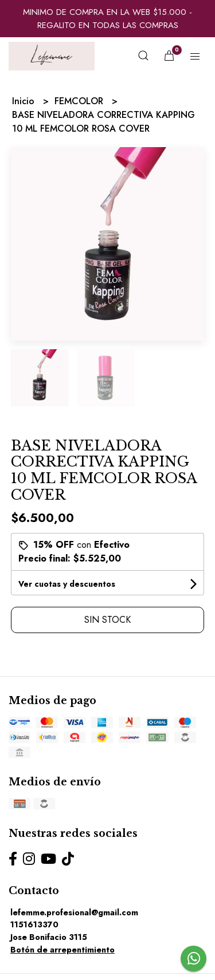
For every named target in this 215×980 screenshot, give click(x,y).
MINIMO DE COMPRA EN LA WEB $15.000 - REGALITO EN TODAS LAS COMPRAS (107, 19)
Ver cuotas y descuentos (67, 584)
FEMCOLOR (80, 101)
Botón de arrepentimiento (62, 950)
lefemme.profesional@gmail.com (74, 912)
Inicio (25, 101)
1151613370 (34, 924)
